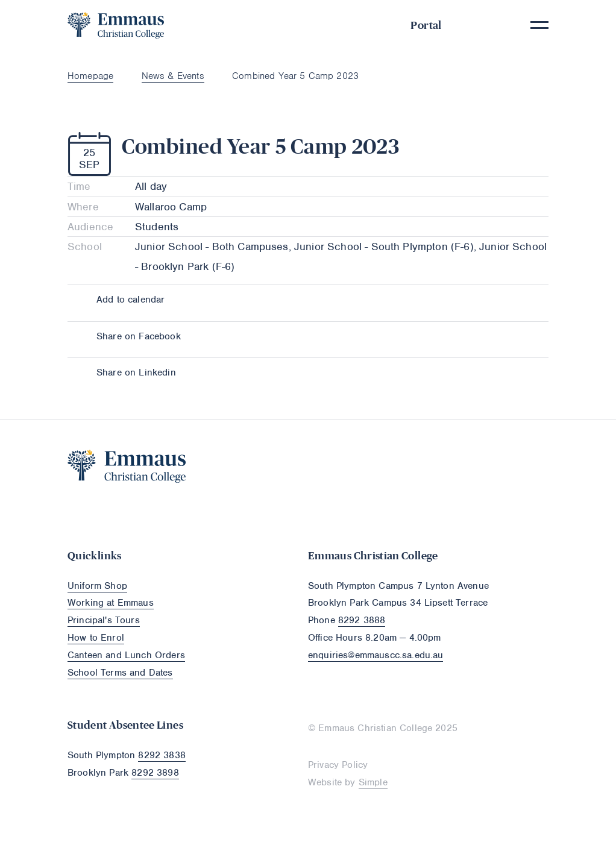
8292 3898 (155, 773)
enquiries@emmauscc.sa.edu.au (376, 655)
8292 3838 (162, 755)
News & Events (173, 76)
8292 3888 (362, 620)
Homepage (90, 76)
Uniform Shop (97, 586)
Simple (373, 782)
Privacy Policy (338, 765)
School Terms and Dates (120, 673)
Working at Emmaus (111, 603)
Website (325, 782)
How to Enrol (96, 638)
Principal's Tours (104, 620)
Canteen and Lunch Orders (126, 655)
